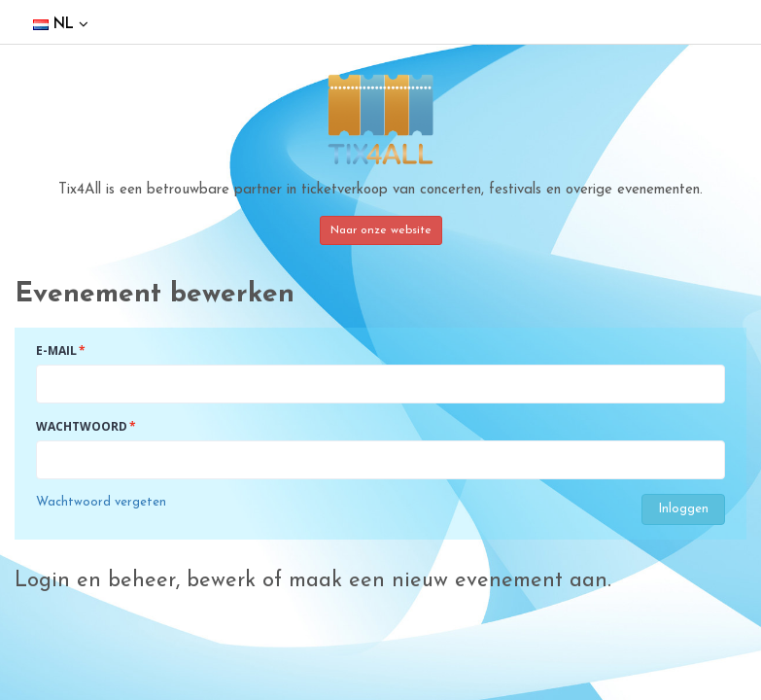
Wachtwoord (82, 426)
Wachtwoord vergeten (101, 502)
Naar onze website (381, 230)
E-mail (56, 350)
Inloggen (683, 509)
